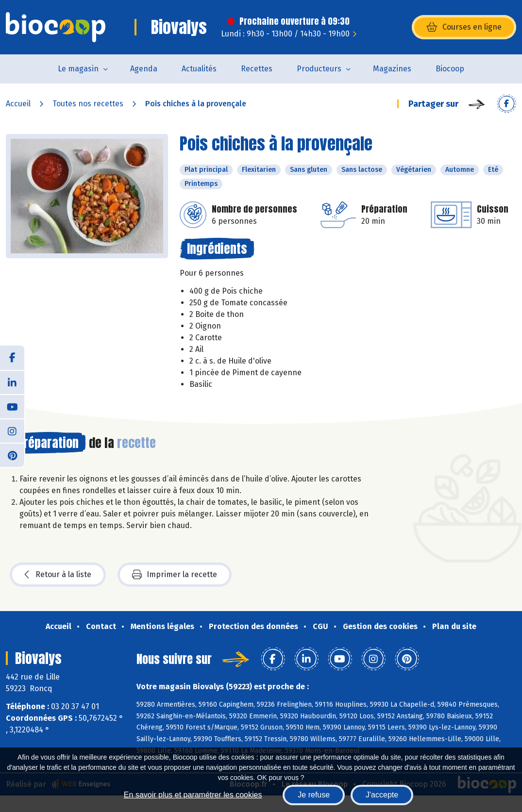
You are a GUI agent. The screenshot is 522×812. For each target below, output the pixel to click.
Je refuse (314, 795)
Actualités (199, 69)
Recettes (257, 69)
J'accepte (382, 795)
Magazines (392, 69)
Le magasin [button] (78, 69)
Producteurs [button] (319, 69)
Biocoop (450, 69)
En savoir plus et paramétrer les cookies (193, 795)
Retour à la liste (58, 575)
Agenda (144, 69)
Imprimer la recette (175, 575)
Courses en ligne (464, 27)
